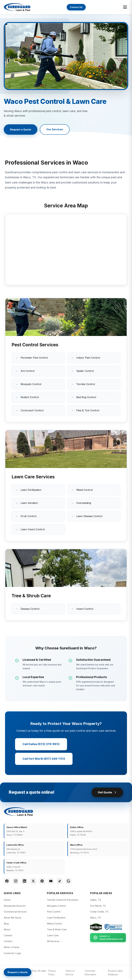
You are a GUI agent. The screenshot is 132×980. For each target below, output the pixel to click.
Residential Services (15, 906)
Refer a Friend (11, 947)
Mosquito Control (31, 384)
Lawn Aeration (29, 503)
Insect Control (85, 609)
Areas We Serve (12, 918)
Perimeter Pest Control (34, 358)
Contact (8, 941)
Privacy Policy (52, 973)
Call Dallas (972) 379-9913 (41, 744)
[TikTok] (60, 881)
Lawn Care (53, 935)
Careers (8, 935)
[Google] (68, 881)
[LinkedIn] (24, 881)
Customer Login (12, 953)
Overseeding (84, 503)
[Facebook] (7, 881)
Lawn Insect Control (33, 529)
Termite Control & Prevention (63, 900)
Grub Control (28, 516)
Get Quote (107, 792)
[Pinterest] (42, 881)
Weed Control (84, 490)
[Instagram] (16, 881)
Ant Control (28, 371)
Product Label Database (115, 973)
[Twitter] (33, 881)
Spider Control (85, 371)
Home (7, 900)
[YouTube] (51, 881)
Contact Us (76, 7)
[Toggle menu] (125, 7)
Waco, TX (95, 918)
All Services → (55, 941)
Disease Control (30, 609)
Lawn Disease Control (89, 516)
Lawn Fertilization (31, 490)
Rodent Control (30, 397)
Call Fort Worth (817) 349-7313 (44, 759)
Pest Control (54, 912)
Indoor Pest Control (88, 358)
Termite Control (86, 384)
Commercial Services (15, 912)
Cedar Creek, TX (99, 912)
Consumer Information (90, 973)
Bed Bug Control (86, 397)
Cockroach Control (32, 410)
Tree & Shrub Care (57, 929)
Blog (6, 924)
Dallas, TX (96, 900)
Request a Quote (21, 130)
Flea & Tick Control (88, 410)
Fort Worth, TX (98, 906)
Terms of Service (70, 973)
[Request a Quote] (18, 972)
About (7, 929)
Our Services (55, 129)
